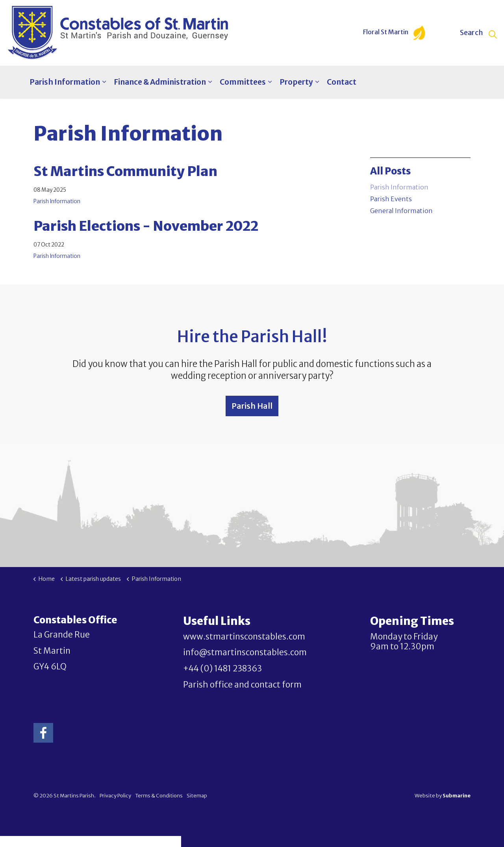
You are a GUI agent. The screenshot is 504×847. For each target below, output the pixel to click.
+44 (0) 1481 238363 (222, 669)
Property (296, 82)
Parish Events (391, 199)
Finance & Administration (160, 82)
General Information (401, 211)
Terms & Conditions (159, 796)
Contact (342, 82)
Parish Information (65, 82)
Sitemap (197, 796)
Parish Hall (252, 406)
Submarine (457, 796)
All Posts (390, 171)
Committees (243, 82)
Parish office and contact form (242, 685)
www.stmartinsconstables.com (244, 637)
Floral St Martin (394, 33)
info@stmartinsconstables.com (245, 652)
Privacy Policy (115, 796)
